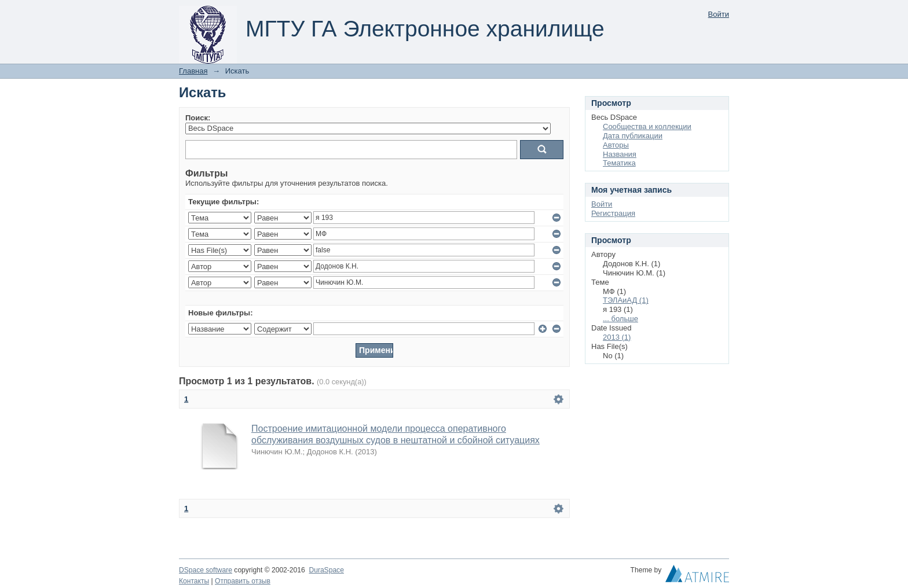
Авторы (616, 145)
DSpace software (206, 570)
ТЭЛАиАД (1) (626, 300)
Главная (193, 71)
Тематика (619, 163)
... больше (620, 319)
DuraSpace (326, 570)
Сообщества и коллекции (647, 126)
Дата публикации (633, 136)
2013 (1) (617, 337)
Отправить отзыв (243, 581)
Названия (620, 154)
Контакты (194, 581)
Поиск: (198, 118)
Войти (719, 14)
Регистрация (613, 213)
